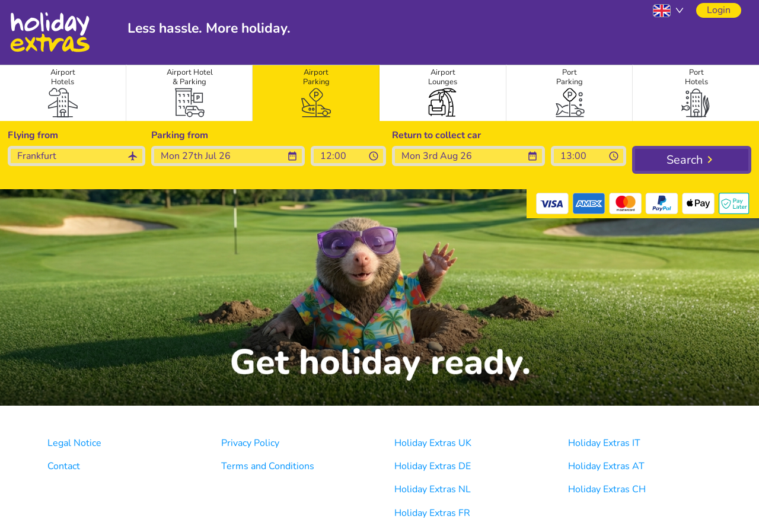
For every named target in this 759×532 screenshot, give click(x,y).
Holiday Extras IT (604, 443)
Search (685, 160)
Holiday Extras (50, 32)
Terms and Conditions (268, 466)
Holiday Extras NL (433, 489)
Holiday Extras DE (433, 466)
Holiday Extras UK (433, 443)
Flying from (33, 135)
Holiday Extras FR (432, 513)
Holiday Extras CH (607, 489)
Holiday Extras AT (606, 466)
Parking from (180, 135)
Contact (64, 466)
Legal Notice (74, 443)
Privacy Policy (250, 443)
